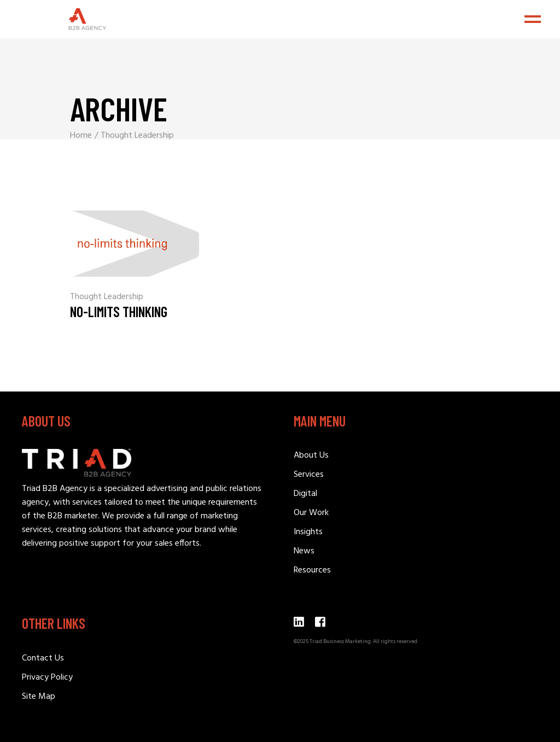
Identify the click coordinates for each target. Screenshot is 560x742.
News (304, 551)
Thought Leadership (107, 297)
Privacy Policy (47, 677)
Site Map (39, 697)
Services (309, 475)
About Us (311, 455)
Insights (308, 532)
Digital (305, 494)
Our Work (311, 513)
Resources (312, 570)
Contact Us (43, 658)
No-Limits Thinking (119, 311)
